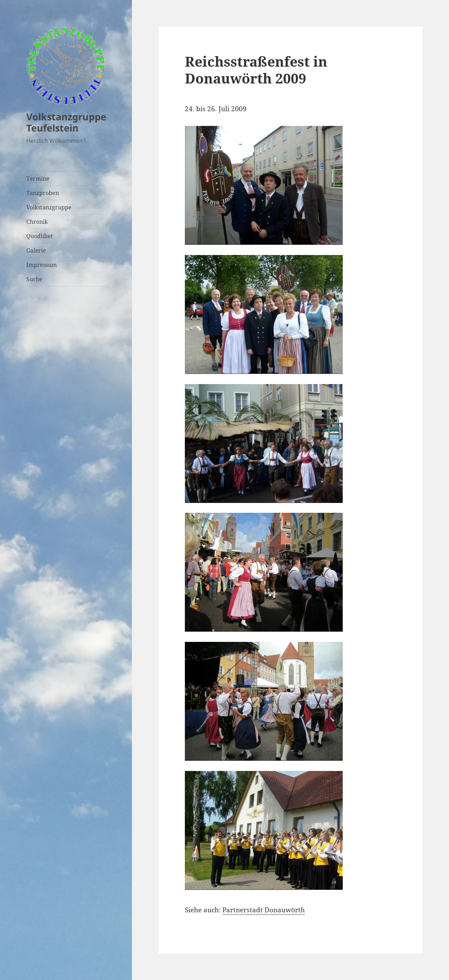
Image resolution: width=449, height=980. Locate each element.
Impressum (42, 265)
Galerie (36, 250)
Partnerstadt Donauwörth (264, 910)
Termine (38, 179)
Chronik (37, 222)
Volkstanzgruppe (49, 207)
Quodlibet (40, 236)
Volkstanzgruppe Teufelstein (66, 122)
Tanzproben (43, 193)
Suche (34, 279)
